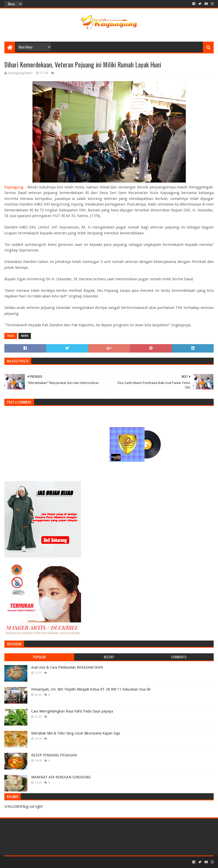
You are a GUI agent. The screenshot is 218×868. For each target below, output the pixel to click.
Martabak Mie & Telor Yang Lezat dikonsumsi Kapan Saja (76, 733)
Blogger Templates (62, 862)
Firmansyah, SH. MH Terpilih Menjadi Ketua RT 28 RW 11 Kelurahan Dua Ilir (91, 689)
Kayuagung (14, 187)
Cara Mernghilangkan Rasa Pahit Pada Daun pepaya (72, 711)
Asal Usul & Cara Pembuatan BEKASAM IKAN (67, 667)
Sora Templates (33, 862)
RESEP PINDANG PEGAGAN (54, 755)
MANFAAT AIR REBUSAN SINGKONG (61, 777)
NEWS (25, 336)
